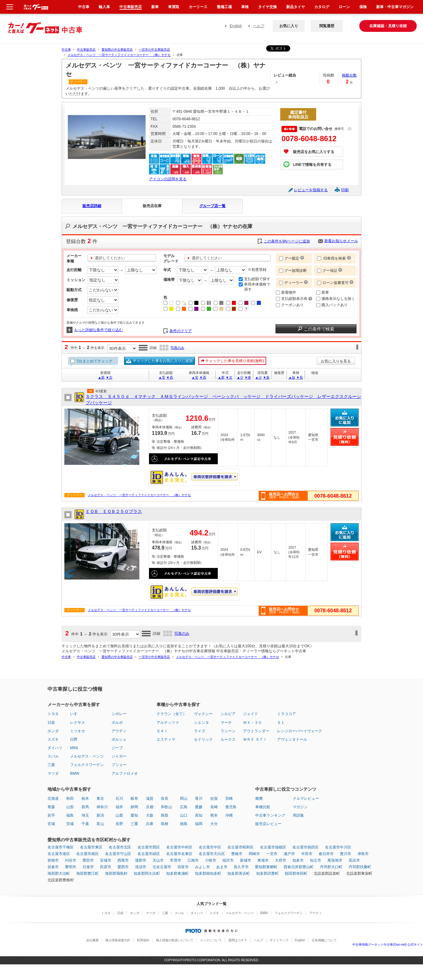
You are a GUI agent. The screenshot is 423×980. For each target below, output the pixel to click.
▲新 (102, 377)
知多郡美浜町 (239, 873)
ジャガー (119, 756)
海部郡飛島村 (116, 873)
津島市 (363, 854)
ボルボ (117, 723)
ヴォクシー (203, 714)
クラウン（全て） (172, 714)
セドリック (203, 739)
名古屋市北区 (120, 847)
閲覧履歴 (327, 26)
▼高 (170, 377)
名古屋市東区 (91, 847)
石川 (119, 798)
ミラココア (286, 714)
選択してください (110, 258)
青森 (51, 807)
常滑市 (176, 860)
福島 (70, 815)
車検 (245, 7)
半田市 (307, 854)
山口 (184, 815)
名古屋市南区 (87, 854)
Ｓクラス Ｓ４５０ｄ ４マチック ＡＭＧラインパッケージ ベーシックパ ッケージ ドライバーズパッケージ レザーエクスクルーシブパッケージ (223, 400)
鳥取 (165, 815)
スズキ (53, 739)
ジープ (117, 748)
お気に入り (289, 26)
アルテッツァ (168, 723)
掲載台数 (349, 75)
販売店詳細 (92, 206)
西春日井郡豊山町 (299, 867)
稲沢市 (228, 860)
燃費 (259, 798)
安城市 (106, 860)
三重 (134, 824)
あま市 (222, 867)
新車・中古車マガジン (395, 7)
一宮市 (272, 854)
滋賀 (150, 798)
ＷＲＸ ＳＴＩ (255, 739)
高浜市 (354, 860)
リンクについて (211, 940)
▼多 (248, 377)
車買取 (174, 7)
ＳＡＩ (162, 731)
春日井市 (326, 854)
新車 (323, 292)
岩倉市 (53, 867)
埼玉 (85, 815)
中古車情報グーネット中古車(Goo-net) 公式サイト (388, 945)
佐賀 (214, 798)
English (236, 26)
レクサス (77, 723)
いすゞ (76, 714)
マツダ (53, 774)
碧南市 (53, 860)
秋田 (70, 798)
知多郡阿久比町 (147, 873)
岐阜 (134, 798)
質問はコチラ (238, 940)
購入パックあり (332, 305)
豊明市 (71, 867)
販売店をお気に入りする (314, 152)
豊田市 (88, 860)
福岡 (199, 824)
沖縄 (229, 815)
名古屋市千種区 (61, 847)
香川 (199, 798)
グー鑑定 (289, 258)
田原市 (106, 867)
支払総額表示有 (294, 299)
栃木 (85, 798)
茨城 (70, 824)
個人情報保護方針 (118, 940)
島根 (165, 824)
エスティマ (166, 739)
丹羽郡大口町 (331, 867)
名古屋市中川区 (338, 847)
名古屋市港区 (59, 854)
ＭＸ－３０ (252, 723)
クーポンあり (290, 305)
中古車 (66, 50)
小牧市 (211, 860)
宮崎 (229, 798)
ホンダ (53, 731)
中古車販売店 (86, 50)
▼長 (300, 377)
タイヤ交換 (267, 7)
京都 (150, 807)
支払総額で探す (254, 279)
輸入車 (104, 7)
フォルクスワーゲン (87, 765)
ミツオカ (77, 731)
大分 (214, 824)
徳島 (184, 824)
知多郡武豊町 (267, 873)
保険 (363, 7)
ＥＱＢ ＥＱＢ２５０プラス (114, 511)
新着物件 (286, 292)
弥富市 (183, 867)
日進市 (88, 867)
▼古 (109, 377)
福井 (119, 807)
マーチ (226, 723)
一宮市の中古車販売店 (154, 50)
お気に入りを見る (336, 361)
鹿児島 (231, 807)
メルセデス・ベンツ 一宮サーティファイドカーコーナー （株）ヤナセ (119, 55)
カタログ (322, 7)
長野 (119, 824)
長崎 (214, 807)
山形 (70, 807)
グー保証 (327, 271)
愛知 (134, 815)
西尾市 (123, 860)
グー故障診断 (293, 271)
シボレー (119, 714)
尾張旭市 (335, 860)
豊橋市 (237, 854)
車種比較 (263, 807)
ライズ (200, 731)
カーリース (198, 7)
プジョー (119, 765)
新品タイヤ (296, 7)
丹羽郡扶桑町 (360, 867)
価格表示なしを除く (336, 299)
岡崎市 (254, 854)
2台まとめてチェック (92, 361)
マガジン (300, 807)
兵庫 (150, 824)
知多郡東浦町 (177, 873)
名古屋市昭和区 (241, 847)
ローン (344, 7)
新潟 (100, 815)
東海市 (263, 860)
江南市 (193, 860)
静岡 (134, 807)
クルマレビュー (306, 798)
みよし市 (202, 867)
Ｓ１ (281, 723)
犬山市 (158, 860)
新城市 (246, 860)
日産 (51, 723)
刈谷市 (71, 860)
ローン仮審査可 (333, 283)
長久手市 (241, 867)
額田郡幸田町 (296, 873)
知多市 (298, 860)
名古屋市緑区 (149, 854)
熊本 (214, 815)
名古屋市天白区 (212, 854)
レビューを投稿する (311, 190)
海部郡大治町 (59, 873)
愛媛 (199, 807)
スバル (53, 756)
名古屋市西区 (149, 847)
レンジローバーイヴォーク (300, 731)
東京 (100, 798)
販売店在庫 (152, 206)
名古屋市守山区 (118, 854)
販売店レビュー (268, 824)
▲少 (240, 377)
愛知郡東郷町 (266, 867)
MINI (74, 748)
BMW (75, 774)
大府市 (281, 860)
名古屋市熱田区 (306, 847)
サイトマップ (279, 940)
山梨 (119, 815)
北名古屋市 (162, 867)
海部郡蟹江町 (87, 873)
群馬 (85, 807)
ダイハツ (55, 748)
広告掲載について (324, 940)
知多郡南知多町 (208, 873)
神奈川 (102, 807)
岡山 (184, 798)
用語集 (298, 815)
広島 (184, 807)
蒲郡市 (141, 860)
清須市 (141, 867)
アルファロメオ (125, 774)
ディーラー (291, 283)
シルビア (228, 714)
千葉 (85, 824)
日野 (74, 739)
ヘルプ (259, 26)
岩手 (51, 815)
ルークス (228, 739)
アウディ (119, 731)
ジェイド (251, 714)
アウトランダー (256, 731)
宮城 (51, 824)
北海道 (53, 798)
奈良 (165, 798)
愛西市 (123, 867)
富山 (100, 824)
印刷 (345, 190)
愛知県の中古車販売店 (117, 50)
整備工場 (224, 7)
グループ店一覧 (212, 206)
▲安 (162, 377)
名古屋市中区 (210, 847)
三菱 (51, 765)
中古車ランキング (270, 815)
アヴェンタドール (292, 739)
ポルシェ (119, 739)
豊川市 (346, 854)
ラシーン (228, 731)
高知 (199, 815)
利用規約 (143, 940)
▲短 (292, 377)
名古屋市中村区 (179, 847)
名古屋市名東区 (179, 854)
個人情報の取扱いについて (175, 940)
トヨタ (53, 714)
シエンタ (202, 723)
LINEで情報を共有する (312, 165)
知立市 (316, 860)
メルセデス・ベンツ (87, 756)
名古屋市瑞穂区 (273, 847)
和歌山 (167, 807)
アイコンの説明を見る (168, 179)
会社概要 (92, 940)
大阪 (150, 815)
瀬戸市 (289, 854)
